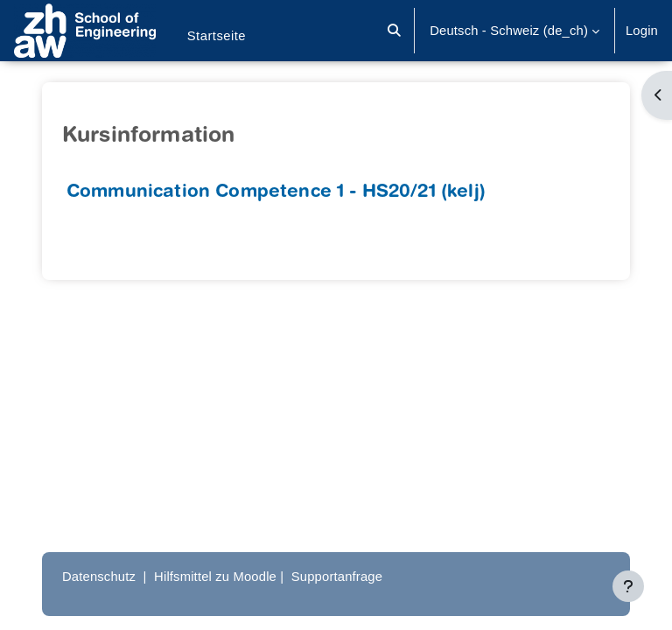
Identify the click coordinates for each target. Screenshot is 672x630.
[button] (395, 31)
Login (642, 31)
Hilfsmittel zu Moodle (215, 577)
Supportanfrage (337, 577)
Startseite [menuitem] (217, 36)
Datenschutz (99, 577)
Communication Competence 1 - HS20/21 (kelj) (276, 193)
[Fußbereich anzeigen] (628, 586)
